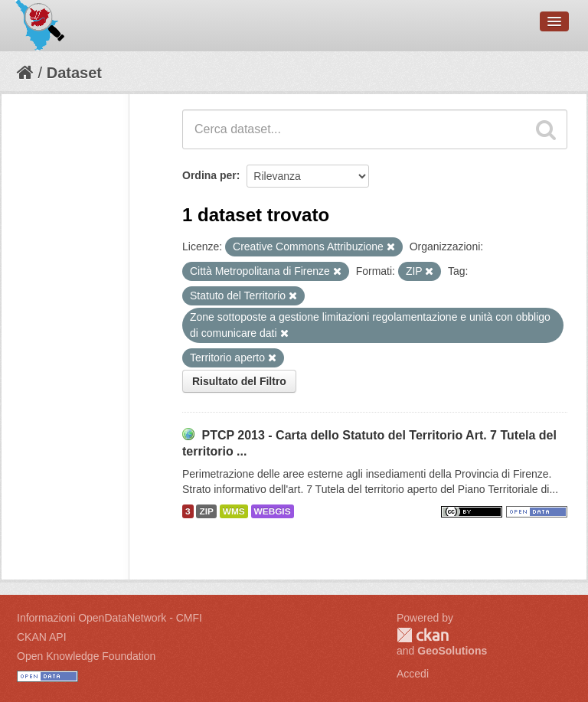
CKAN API (42, 637)
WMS (234, 511)
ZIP (206, 511)
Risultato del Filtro (239, 381)
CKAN (423, 635)
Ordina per (209, 175)
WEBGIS (273, 511)
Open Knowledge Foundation (86, 656)
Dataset (74, 73)
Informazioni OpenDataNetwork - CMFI (109, 618)
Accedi (413, 674)
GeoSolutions (452, 651)
